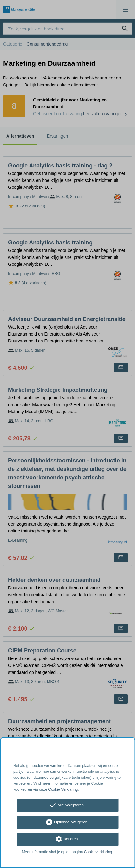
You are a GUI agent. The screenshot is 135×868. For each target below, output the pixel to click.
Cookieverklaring (98, 852)
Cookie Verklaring (63, 789)
